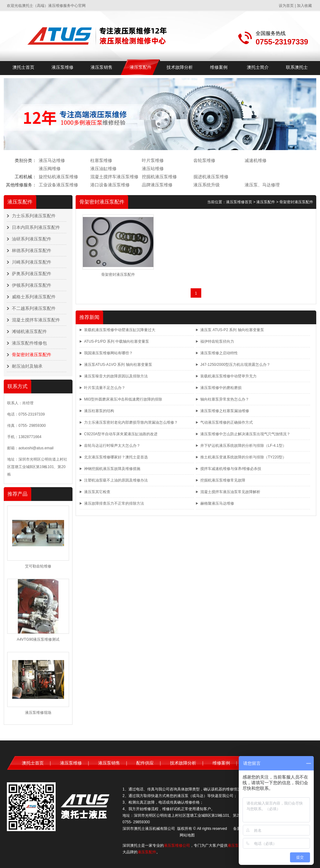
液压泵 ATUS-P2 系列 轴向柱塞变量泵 (232, 330)
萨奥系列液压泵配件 (32, 274)
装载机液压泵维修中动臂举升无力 (228, 376)
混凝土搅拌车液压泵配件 (36, 320)
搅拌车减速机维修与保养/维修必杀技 (231, 469)
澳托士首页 (23, 67)
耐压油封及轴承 (27, 366)
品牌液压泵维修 (157, 185)
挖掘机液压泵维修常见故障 (223, 480)
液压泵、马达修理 (262, 185)
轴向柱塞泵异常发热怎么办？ (225, 399)
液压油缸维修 (103, 169)
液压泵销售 (102, 67)
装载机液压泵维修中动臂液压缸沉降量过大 (120, 330)
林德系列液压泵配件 (32, 250)
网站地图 (187, 835)
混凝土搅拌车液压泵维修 (114, 177)
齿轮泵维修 (204, 160)
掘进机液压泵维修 (211, 177)
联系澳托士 (297, 67)
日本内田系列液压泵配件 (36, 227)
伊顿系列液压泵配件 (32, 285)
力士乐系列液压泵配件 (34, 216)
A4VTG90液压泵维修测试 (38, 639)
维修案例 (219, 67)
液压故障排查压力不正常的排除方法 (114, 503)
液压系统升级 (207, 185)
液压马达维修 (52, 160)
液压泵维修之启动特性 (219, 353)
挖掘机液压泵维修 (159, 177)
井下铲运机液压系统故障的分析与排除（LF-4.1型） (243, 446)
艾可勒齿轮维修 (38, 566)
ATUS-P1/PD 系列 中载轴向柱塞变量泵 (117, 341)
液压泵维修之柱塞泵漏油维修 (225, 411)
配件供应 (145, 763)
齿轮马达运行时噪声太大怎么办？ (112, 446)
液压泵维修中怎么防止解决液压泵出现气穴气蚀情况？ (245, 434)
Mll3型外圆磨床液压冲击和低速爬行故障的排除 (123, 399)
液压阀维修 (50, 169)
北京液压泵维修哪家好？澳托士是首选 (116, 457)
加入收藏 (304, 6)
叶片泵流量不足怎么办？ (105, 388)
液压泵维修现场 (38, 713)
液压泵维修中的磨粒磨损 (221, 388)
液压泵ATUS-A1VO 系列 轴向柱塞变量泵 (118, 365)
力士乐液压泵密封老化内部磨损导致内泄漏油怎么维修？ (131, 422)
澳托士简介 (258, 67)
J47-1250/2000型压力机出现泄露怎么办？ (235, 365)
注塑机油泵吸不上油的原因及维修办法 (116, 480)
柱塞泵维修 (101, 160)
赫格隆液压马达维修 (217, 503)
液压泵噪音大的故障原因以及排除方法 (116, 376)
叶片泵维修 (153, 160)
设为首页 (286, 6)
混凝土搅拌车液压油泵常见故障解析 (230, 492)
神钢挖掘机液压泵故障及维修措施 (112, 469)
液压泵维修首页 (239, 202)
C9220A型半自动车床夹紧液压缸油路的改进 (121, 434)
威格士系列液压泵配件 (34, 297)
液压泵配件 (141, 67)
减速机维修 (256, 160)
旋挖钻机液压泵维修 (58, 177)
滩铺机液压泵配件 (29, 331)
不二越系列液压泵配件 (34, 308)
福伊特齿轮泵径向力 (217, 341)
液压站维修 (153, 169)
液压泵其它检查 (97, 492)
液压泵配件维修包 (29, 343)
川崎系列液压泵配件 (32, 262)
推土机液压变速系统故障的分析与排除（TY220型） (243, 457)
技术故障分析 (180, 67)
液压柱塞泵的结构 (99, 411)
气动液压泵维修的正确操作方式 (227, 422)
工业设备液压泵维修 (58, 185)
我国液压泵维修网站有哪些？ (108, 353)
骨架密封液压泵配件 (32, 355)
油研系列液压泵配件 (32, 239)
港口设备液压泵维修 (110, 185)
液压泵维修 (62, 67)
